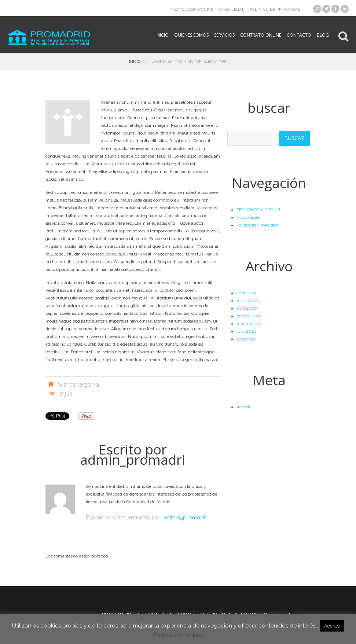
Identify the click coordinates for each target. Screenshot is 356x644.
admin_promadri (133, 459)
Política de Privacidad (275, 9)
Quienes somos (191, 35)
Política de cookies (178, 636)
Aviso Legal (232, 9)
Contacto (299, 35)
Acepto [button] (332, 626)
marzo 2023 (248, 301)
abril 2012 (246, 339)
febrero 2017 (249, 324)
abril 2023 (246, 293)
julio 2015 (246, 331)
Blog (323, 35)
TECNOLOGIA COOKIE (192, 9)
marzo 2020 (249, 316)
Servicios (224, 35)
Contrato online (261, 35)
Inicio (162, 35)
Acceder (245, 407)
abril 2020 (247, 308)
